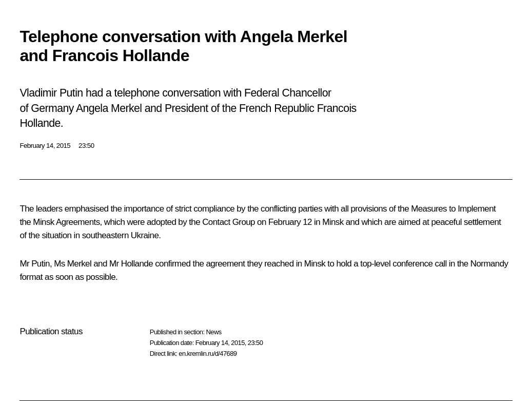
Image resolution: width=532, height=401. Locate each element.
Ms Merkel (73, 264)
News (213, 332)
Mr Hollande (131, 264)
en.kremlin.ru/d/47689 (208, 354)
